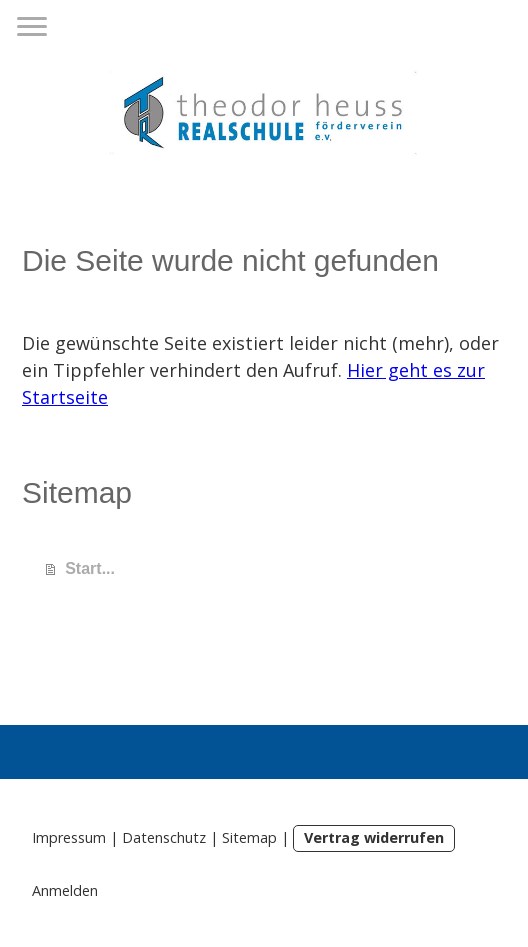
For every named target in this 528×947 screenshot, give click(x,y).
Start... (90, 568)
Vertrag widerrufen (374, 837)
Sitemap (249, 837)
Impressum (69, 837)
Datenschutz (164, 837)
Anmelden (65, 890)
